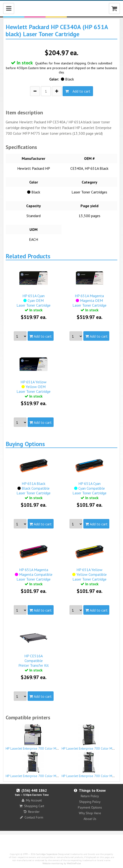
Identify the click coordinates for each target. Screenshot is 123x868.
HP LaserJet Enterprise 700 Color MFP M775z (38, 765)
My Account (32, 800)
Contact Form (32, 817)
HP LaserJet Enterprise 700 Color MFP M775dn (39, 737)
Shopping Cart (32, 806)
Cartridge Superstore (47, 854)
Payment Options (90, 807)
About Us (90, 819)
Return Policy (90, 796)
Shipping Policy (90, 802)
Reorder (32, 812)
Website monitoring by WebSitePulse (62, 863)
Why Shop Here (90, 813)
